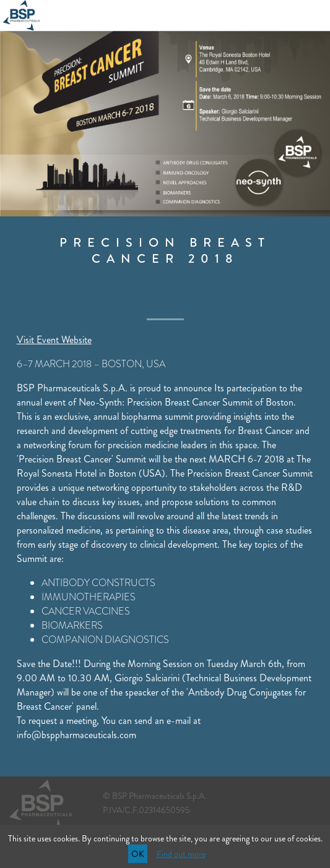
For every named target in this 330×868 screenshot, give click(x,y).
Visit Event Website (54, 340)
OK (138, 854)
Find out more (181, 854)
